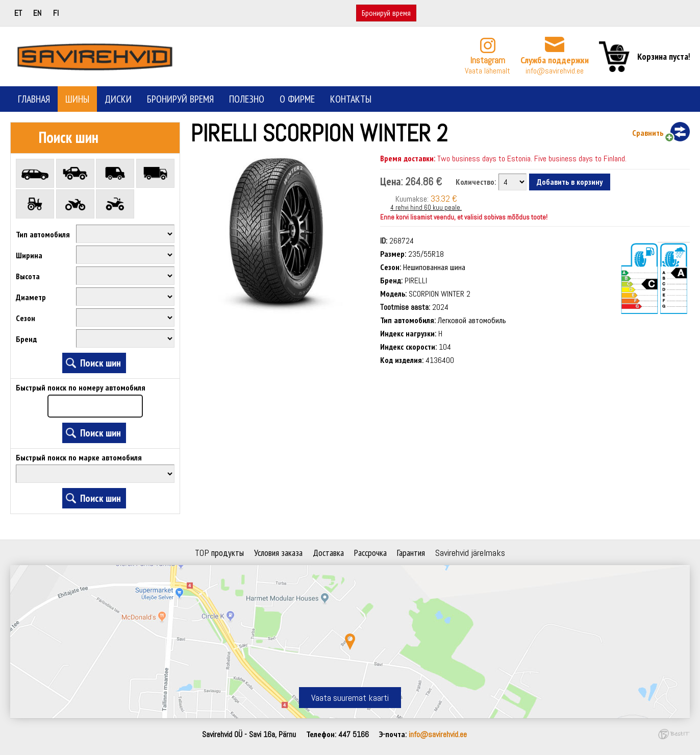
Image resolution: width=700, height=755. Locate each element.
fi (56, 13)
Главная (34, 99)
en (37, 13)
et (18, 13)
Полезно (247, 99)
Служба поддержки (555, 60)
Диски (118, 99)
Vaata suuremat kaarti (350, 698)
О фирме (297, 99)
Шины (77, 99)
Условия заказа (278, 553)
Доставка (328, 553)
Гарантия (411, 553)
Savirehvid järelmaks (470, 553)
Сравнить (648, 133)
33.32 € (444, 198)
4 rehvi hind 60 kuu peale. (426, 208)
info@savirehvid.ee (555, 71)
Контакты (351, 99)
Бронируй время (386, 13)
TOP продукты (219, 553)
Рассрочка (370, 553)
